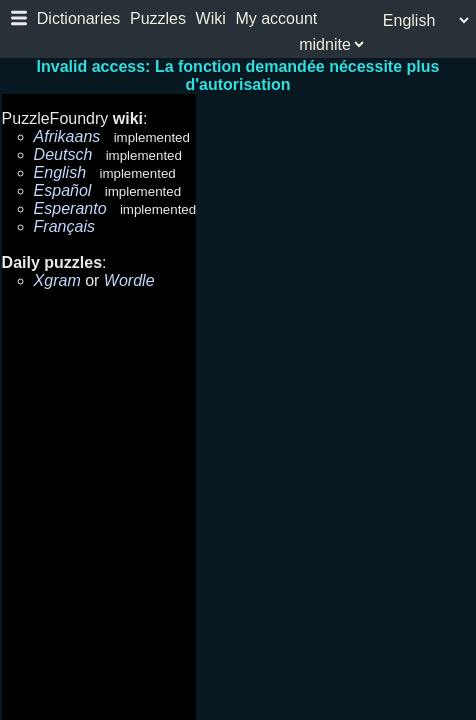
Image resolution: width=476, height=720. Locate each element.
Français (64, 226)
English (60, 172)
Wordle (129, 280)
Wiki (211, 18)
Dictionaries (79, 18)
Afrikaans (67, 136)
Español (63, 190)
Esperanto (70, 208)
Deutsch (63, 154)
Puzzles (158, 18)
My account (276, 18)
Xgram (57, 280)
